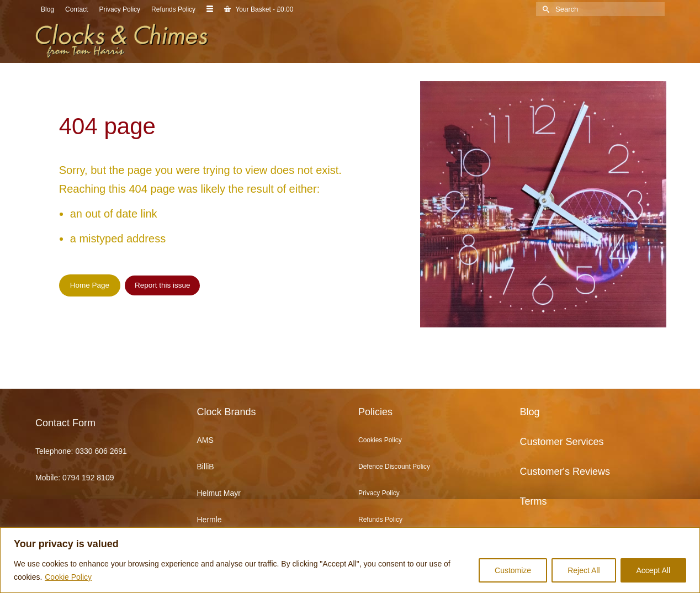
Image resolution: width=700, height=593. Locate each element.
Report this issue (163, 285)
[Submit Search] (544, 9)
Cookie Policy (68, 577)
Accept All (653, 570)
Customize (513, 570)
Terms (534, 501)
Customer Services (562, 442)
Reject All (584, 570)
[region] (350, 560)
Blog (530, 412)
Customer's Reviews (565, 472)
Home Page (90, 285)
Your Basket (259, 9)
